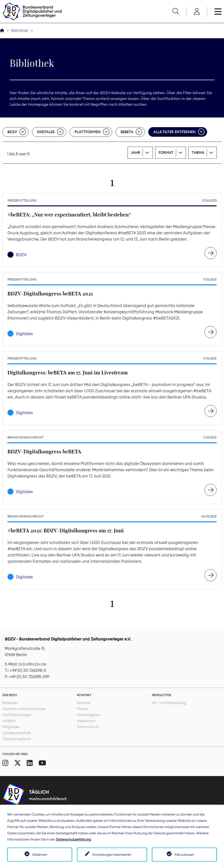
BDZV (17, 132)
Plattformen (92, 132)
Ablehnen (40, 855)
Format (166, 153)
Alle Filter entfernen (179, 132)
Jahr (136, 153)
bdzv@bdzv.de (32, 664)
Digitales (50, 132)
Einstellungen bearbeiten (112, 855)
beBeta (131, 132)
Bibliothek (20, 30)
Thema (198, 153)
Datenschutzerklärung (73, 839)
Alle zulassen (184, 855)
